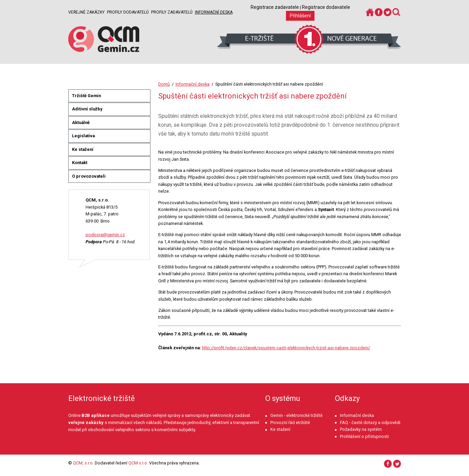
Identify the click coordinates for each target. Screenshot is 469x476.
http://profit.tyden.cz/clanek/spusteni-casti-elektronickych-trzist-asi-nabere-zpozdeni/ (286, 348)
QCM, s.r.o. (83, 463)
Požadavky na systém (361, 429)
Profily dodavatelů (128, 12)
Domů (164, 84)
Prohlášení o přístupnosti (364, 436)
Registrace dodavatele (326, 7)
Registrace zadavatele (275, 7)
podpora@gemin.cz (105, 235)
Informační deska (214, 12)
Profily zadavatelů (172, 12)
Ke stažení (83, 149)
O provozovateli (89, 176)
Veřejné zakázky (86, 12)
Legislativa (83, 136)
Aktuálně (81, 122)
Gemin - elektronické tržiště (296, 415)
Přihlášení (300, 16)
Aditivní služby (87, 109)
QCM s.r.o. (138, 463)
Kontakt (80, 163)
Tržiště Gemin (86, 96)
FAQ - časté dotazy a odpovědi (370, 422)
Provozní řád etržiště (290, 422)
